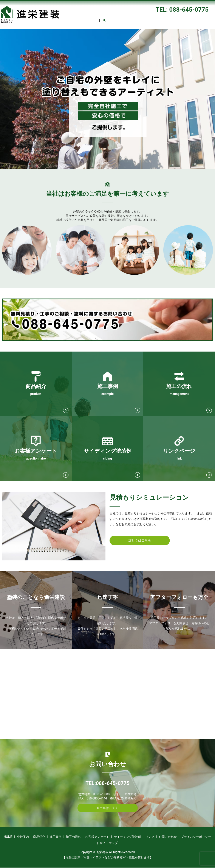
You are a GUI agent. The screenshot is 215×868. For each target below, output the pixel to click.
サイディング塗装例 (78, 22)
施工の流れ (153, 16)
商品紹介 (110, 16)
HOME (69, 16)
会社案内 (88, 16)
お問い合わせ (128, 22)
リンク (105, 22)
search (148, 22)
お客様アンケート (182, 16)
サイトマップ (109, 844)
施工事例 (131, 16)
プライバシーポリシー (196, 837)
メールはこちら (108, 808)
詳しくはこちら (140, 541)
